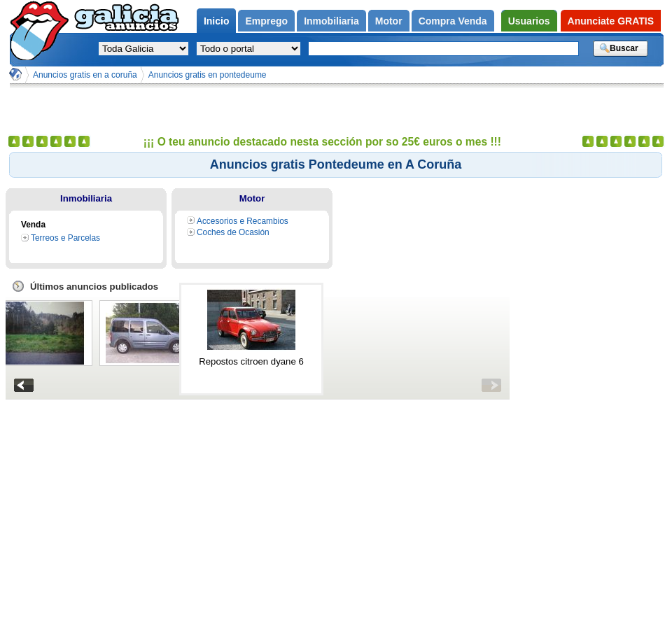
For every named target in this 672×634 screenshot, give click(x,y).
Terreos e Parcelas (65, 238)
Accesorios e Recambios (243, 221)
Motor (252, 198)
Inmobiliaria (86, 198)
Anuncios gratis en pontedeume (208, 75)
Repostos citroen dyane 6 (251, 361)
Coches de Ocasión (233, 232)
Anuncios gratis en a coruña (85, 75)
